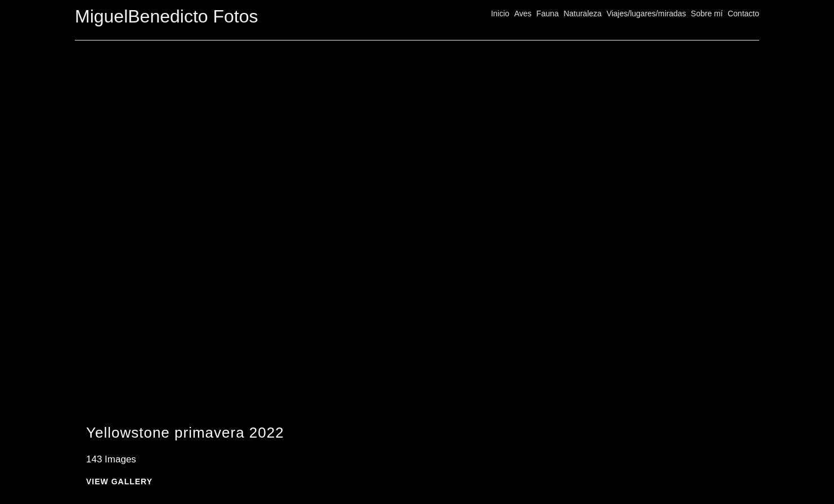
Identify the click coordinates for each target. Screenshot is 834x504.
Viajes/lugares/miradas (646, 13)
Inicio (500, 13)
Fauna (548, 13)
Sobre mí (707, 13)
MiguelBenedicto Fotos (167, 16)
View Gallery (119, 482)
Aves (523, 13)
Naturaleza (582, 13)
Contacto (743, 13)
